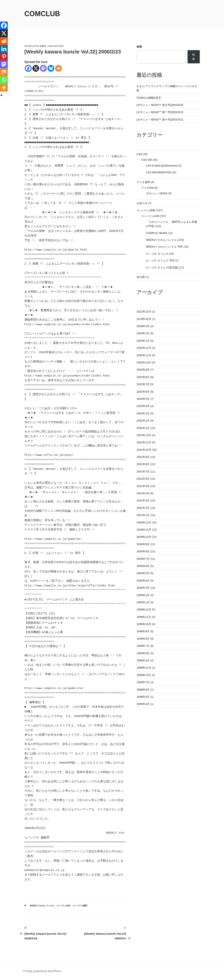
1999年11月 (144, 617)
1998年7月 (143, 682)
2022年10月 (144, 312)
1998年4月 (143, 704)
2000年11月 (144, 530)
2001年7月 (143, 472)
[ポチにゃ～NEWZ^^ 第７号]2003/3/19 (160, 112)
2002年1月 (143, 428)
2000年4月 (143, 581)
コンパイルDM (63, 906)
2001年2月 (143, 508)
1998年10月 (144, 675)
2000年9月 (143, 544)
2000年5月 (143, 573)
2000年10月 (144, 537)
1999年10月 (144, 624)
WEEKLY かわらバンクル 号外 (164, 247)
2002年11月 (144, 355)
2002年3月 (143, 413)
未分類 (141, 277)
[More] (58, 68)
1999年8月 (143, 639)
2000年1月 (143, 602)
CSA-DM (147, 160)
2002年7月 (143, 384)
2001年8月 (143, 464)
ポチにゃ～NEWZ (157, 193)
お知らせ (142, 203)
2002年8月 (143, 377)
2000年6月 (143, 566)
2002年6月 (143, 392)
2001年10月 (144, 450)
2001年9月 (143, 457)
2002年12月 (144, 348)
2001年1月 (143, 515)
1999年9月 (143, 631)
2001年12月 (144, 435)
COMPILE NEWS (156, 233)
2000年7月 (143, 559)
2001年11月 (144, 442)
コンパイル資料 (80, 906)
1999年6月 (143, 653)
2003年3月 (143, 326)
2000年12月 (144, 522)
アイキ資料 (143, 182)
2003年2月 (143, 333)
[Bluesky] (51, 68)
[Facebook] (28, 68)
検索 (139, 47)
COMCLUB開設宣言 (149, 98)
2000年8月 (143, 551)
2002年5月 (143, 399)
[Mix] (4, 72)
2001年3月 (143, 500)
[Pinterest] (4, 57)
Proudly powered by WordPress (42, 971)
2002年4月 (143, 406)
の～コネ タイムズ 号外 (160, 260)
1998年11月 (144, 668)
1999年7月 (143, 646)
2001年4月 (143, 493)
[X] (36, 68)
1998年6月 (143, 690)
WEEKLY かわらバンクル (42, 906)
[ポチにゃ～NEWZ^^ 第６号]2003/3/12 (160, 120)
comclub (42, 14)
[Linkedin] (4, 49)
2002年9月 (143, 370)
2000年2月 (143, 595)
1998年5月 (143, 697)
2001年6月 (143, 479)
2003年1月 (143, 341)
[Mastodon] (43, 68)
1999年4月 (143, 660)
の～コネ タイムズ (157, 254)
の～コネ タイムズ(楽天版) (162, 267)
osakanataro (56, 46)
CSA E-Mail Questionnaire (162, 166)
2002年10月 (144, 362)
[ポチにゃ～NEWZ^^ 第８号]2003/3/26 (160, 105)
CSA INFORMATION (158, 172)
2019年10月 (144, 319)
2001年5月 (143, 486)
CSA (139, 154)
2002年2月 (143, 421)
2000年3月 (143, 588)
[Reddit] (4, 41)
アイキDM (147, 188)
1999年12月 (144, 610)
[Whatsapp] (4, 80)
